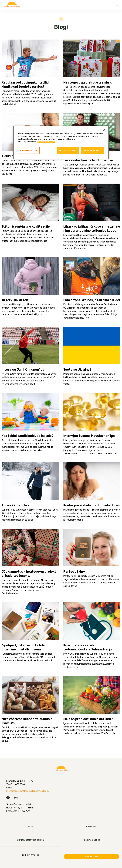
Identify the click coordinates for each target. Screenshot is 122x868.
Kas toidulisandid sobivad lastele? (28, 436)
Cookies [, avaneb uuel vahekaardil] (41, 142)
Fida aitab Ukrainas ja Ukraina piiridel (92, 300)
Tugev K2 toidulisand (17, 505)
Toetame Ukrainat (77, 370)
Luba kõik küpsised (93, 150)
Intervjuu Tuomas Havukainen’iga (89, 436)
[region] (61, 142)
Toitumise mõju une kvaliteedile (28, 226)
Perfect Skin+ (74, 572)
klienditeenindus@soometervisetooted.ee (28, 791)
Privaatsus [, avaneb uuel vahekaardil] (50, 142)
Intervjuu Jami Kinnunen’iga (23, 370)
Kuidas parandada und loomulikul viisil (92, 505)
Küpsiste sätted (91, 857)
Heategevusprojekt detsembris (88, 82)
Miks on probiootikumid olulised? (88, 719)
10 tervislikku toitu (16, 300)
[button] (117, 5)
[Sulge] (104, 130)
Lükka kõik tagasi (68, 150)
